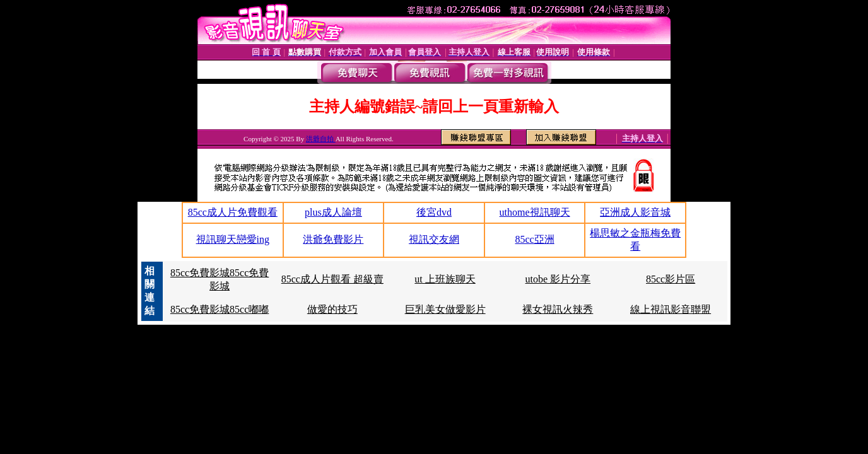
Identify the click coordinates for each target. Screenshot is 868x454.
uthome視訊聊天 (535, 212)
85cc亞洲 (534, 239)
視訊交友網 (434, 239)
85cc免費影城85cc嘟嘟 (220, 309)
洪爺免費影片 (333, 239)
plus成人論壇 (333, 212)
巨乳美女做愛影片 (445, 309)
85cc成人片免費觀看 (233, 212)
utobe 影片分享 (558, 279)
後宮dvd (434, 212)
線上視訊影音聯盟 (671, 309)
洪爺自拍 (321, 139)
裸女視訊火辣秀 (558, 309)
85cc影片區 (671, 279)
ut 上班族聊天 (445, 279)
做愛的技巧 (332, 309)
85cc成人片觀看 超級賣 (332, 279)
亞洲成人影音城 (635, 212)
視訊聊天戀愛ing (233, 239)
